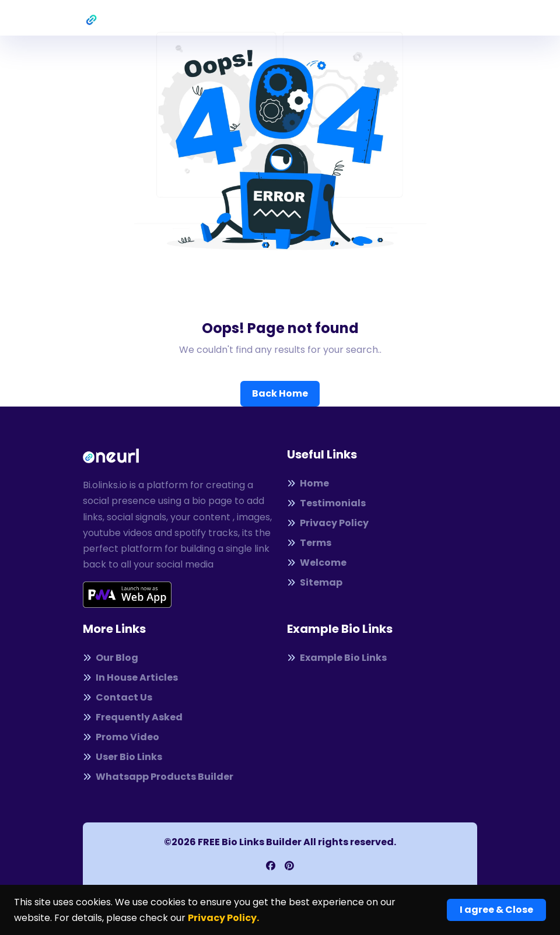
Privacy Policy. (223, 918)
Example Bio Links (337, 658)
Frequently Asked (133, 717)
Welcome (317, 563)
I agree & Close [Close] (496, 910)
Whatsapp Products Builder (158, 777)
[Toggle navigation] (469, 18)
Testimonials (326, 503)
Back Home (280, 393)
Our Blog (111, 658)
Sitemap (315, 582)
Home (308, 483)
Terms (309, 543)
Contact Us (118, 697)
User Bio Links (123, 757)
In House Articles (130, 677)
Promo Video (121, 737)
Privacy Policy (328, 523)
